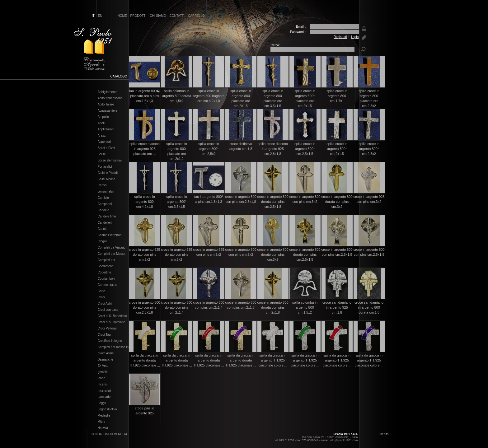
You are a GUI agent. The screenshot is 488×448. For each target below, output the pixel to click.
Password (297, 32)
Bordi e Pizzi (106, 148)
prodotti (138, 16)
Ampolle (103, 117)
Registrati (340, 37)
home (122, 16)
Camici (103, 185)
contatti (177, 16)
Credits (384, 434)
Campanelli (106, 204)
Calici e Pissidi (108, 173)
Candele (103, 210)
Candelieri (105, 223)
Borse (102, 154)
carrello (196, 16)
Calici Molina (107, 179)
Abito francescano (110, 98)
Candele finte (107, 217)
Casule (103, 229)
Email (300, 27)
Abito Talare (106, 105)
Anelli (101, 123)
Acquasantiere (108, 111)
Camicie (103, 198)
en (100, 16)
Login (355, 37)
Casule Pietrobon (110, 235)
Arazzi (102, 136)
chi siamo (158, 16)
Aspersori (104, 142)
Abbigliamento (108, 92)
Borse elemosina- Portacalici (110, 164)
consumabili (106, 192)
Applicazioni (106, 129)
